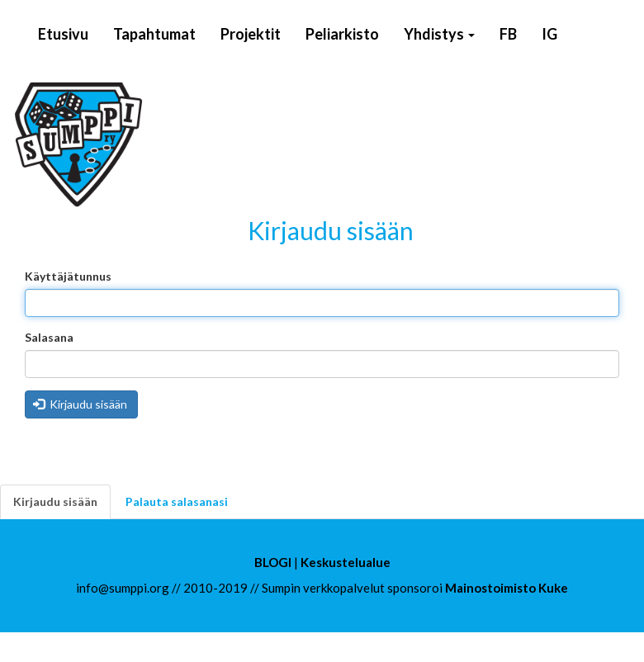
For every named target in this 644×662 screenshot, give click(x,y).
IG (549, 34)
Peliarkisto (342, 34)
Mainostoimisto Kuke (507, 588)
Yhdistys (439, 34)
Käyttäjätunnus (68, 276)
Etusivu (63, 34)
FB (508, 34)
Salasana (49, 337)
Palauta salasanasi (177, 501)
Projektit (251, 34)
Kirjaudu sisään (80, 404)
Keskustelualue (346, 562)
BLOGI (273, 562)
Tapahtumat (154, 34)
